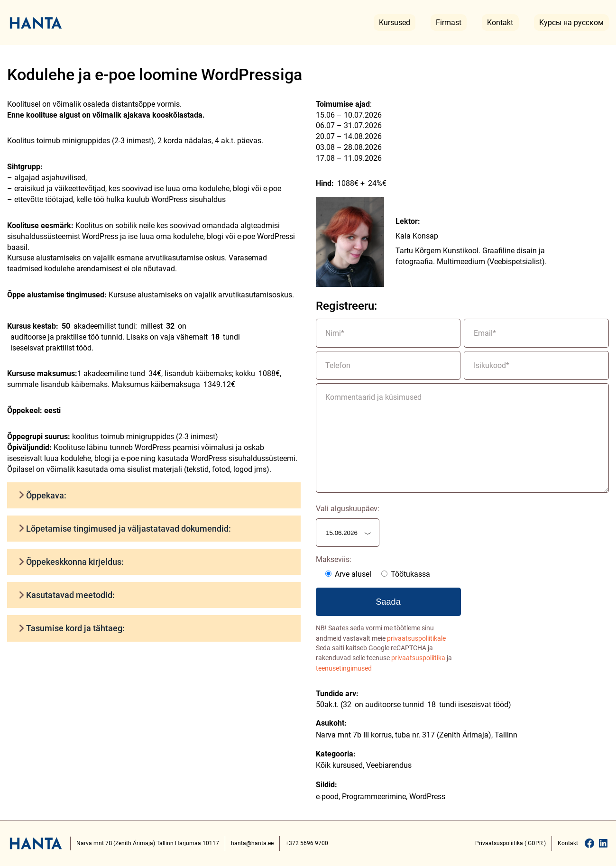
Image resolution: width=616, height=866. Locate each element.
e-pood (327, 797)
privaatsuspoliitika (418, 658)
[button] (154, 495)
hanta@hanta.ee (252, 843)
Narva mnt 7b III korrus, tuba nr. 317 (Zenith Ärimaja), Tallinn (417, 735)
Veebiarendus (389, 765)
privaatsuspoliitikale (416, 638)
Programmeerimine (374, 797)
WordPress (427, 797)
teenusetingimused (344, 668)
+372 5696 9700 (307, 843)
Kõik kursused (339, 765)
